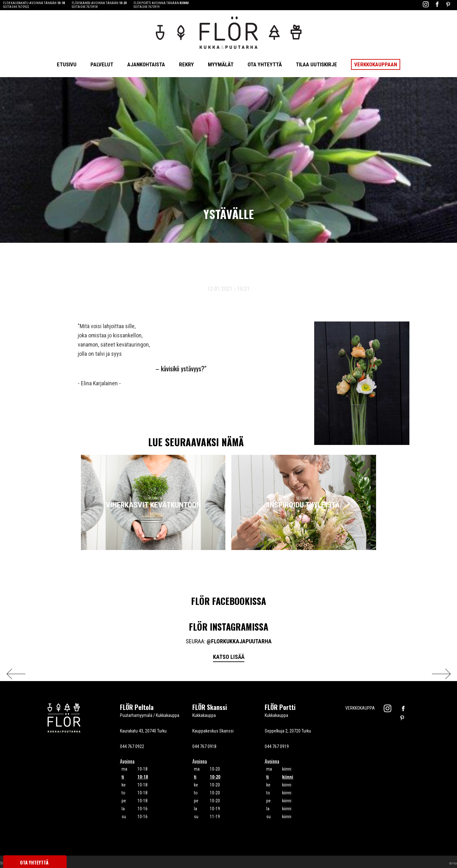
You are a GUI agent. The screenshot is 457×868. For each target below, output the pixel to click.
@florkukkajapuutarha (239, 641)
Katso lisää (229, 657)
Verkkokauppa (360, 708)
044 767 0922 (21, 7)
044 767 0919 (151, 7)
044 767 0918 (89, 7)
